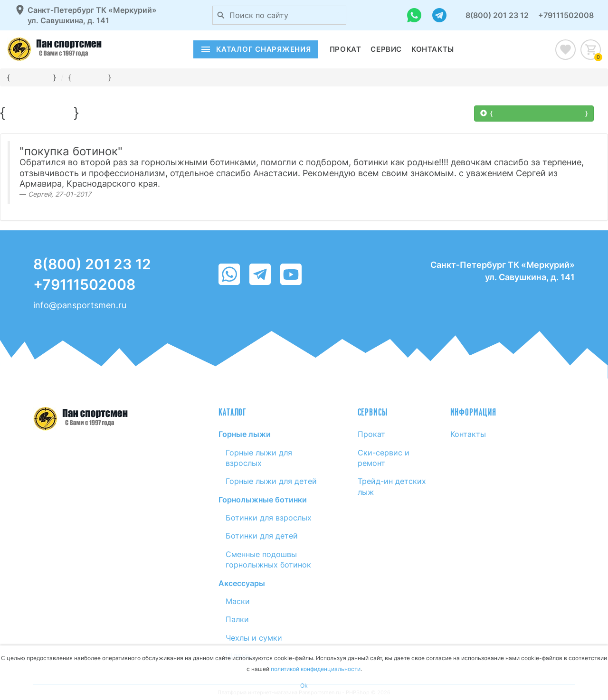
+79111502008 (566, 15)
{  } (534, 113)
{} (90, 77)
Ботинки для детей (262, 536)
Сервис (386, 49)
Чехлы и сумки (254, 638)
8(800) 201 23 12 (497, 15)
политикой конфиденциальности (316, 669)
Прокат (346, 49)
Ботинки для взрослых (269, 518)
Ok (304, 686)
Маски (238, 601)
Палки (237, 619)
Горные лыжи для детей (271, 481)
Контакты (433, 49)
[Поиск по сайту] (221, 15)
